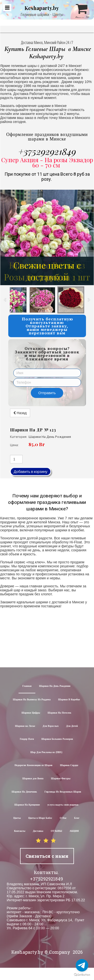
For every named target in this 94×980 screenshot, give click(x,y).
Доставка (38, 831)
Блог (77, 818)
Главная (27, 686)
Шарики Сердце (69, 765)
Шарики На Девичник (24, 792)
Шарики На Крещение (27, 805)
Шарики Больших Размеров (57, 739)
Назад (20, 413)
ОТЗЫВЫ (57, 831)
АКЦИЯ (74, 831)
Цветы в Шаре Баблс (40, 818)
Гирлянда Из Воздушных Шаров (63, 792)
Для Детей (72, 726)
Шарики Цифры (31, 713)
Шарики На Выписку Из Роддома (32, 700)
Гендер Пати (27, 739)
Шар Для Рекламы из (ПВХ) (46, 752)
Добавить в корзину (31, 472)
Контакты (20, 831)
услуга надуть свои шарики (63, 805)
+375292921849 (47, 151)
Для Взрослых (51, 726)
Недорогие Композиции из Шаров (33, 765)
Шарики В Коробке (69, 700)
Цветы (17, 818)
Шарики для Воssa (33, 779)
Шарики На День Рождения (55, 686)
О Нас (63, 818)
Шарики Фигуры (61, 779)
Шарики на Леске (25, 726)
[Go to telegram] (82, 965)
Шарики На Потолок (59, 713)
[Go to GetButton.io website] (82, 975)
